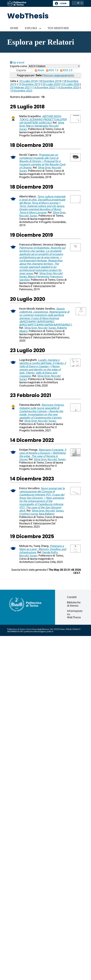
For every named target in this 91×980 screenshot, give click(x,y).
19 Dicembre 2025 (21, 91)
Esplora (31, 28)
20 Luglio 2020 (51, 84)
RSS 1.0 (52, 70)
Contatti (72, 597)
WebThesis (28, 16)
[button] (21, 70)
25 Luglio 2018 (28, 81)
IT (78, 3)
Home (14, 28)
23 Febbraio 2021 (20, 87)
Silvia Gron (44, 168)
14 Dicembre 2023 (68, 87)
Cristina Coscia (28, 514)
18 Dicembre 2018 (50, 81)
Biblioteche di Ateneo (74, 604)
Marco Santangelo (37, 126)
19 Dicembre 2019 (29, 84)
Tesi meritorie (58, 28)
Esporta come (19, 66)
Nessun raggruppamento (59, 75)
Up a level (17, 62)
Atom (39, 70)
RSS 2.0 (66, 70)
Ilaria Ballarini (46, 514)
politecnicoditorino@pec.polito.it (39, 631)
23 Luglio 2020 (71, 84)
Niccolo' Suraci (28, 216)
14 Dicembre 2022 (44, 87)
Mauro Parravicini (38, 277)
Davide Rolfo (50, 552)
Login (63, 3)
